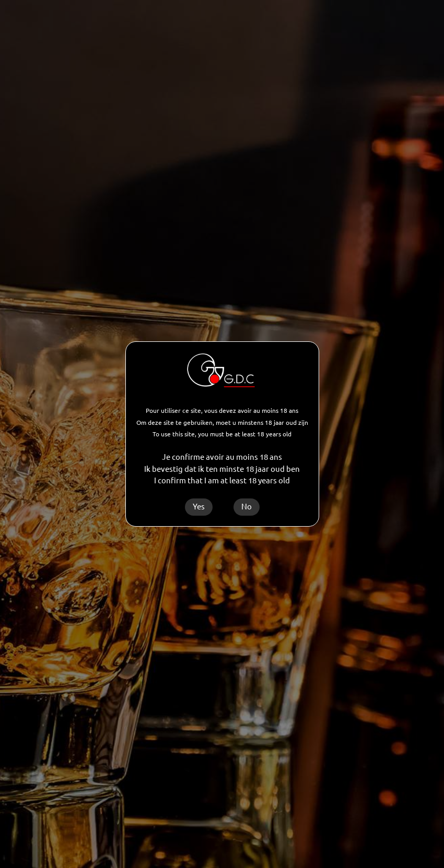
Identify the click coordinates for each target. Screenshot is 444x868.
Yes (199, 507)
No (247, 507)
